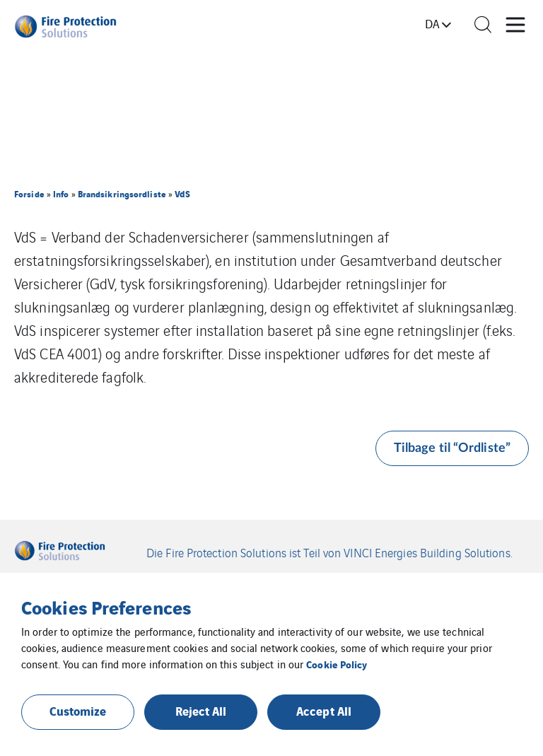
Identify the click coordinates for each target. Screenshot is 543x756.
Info (61, 193)
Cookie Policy (337, 664)
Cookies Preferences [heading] (106, 607)
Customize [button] (78, 710)
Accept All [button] (324, 710)
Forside (29, 193)
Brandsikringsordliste (122, 193)
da (432, 23)
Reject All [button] (201, 710)
